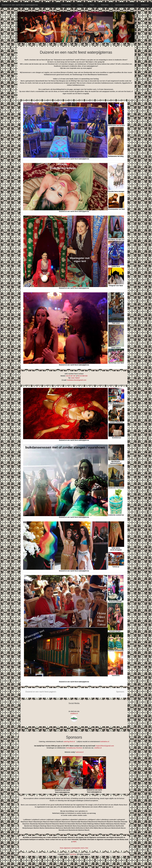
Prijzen (92, 5)
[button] (41, 693)
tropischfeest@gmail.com (105, 746)
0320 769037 (75, 378)
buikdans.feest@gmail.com (77, 380)
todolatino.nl (105, 742)
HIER (74, 842)
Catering (80, 5)
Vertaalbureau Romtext (74, 748)
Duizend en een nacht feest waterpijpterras (20, 5)
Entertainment (66, 5)
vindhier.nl (74, 713)
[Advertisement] (76, 863)
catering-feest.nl (69, 742)
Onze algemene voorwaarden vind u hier (74, 848)
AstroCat (73, 854)
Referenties (105, 5)
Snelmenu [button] (145, 5)
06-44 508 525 (83, 376)
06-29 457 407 (71, 376)
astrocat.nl (80, 752)
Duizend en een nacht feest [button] (125, 5)
